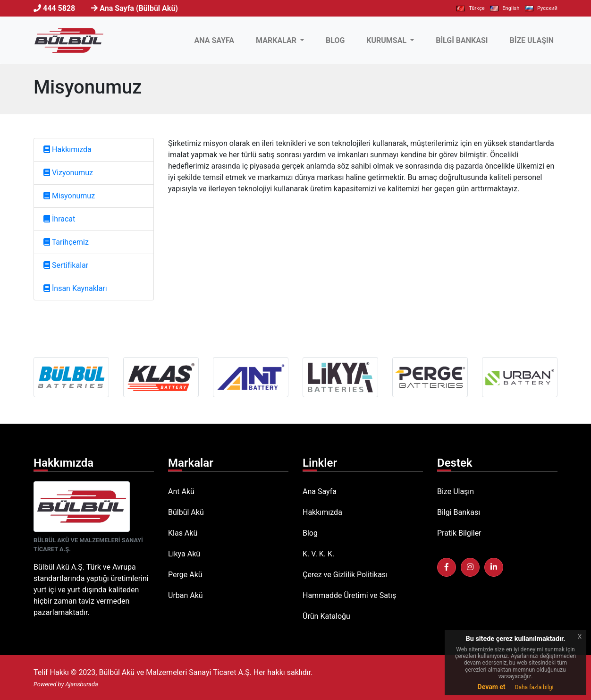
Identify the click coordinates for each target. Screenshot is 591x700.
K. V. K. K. (318, 554)
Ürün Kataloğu (326, 616)
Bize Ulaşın (456, 491)
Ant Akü (181, 491)
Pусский (541, 8)
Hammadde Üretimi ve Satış (349, 595)
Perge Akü (185, 575)
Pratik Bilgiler (459, 533)
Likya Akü (184, 554)
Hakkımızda (322, 512)
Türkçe (470, 8)
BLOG (335, 40)
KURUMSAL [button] (387, 40)
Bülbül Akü (186, 512)
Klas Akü (183, 533)
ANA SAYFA (216, 40)
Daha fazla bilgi (534, 687)
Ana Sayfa (320, 491)
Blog (310, 533)
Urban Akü (186, 595)
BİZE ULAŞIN (532, 40)
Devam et (492, 687)
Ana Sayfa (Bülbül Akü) (139, 8)
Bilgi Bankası (459, 512)
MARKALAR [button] (277, 40)
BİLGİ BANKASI (462, 40)
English (505, 8)
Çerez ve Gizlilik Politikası (345, 575)
